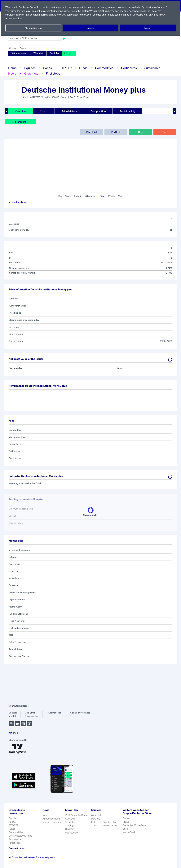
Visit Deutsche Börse (77, 815)
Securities (71, 822)
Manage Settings (33, 28)
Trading (69, 826)
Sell (165, 132)
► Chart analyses (18, 202)
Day (60, 196)
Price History (69, 111)
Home (12, 68)
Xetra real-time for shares (106, 822)
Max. (121, 196)
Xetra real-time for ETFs (105, 826)
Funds (83, 68)
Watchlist (38, 53)
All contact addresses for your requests (32, 857)
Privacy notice (31, 716)
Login (67, 53)
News (12, 73)
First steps (53, 73)
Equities (30, 68)
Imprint (12, 716)
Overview (21, 111)
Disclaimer (30, 713)
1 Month (78, 196)
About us (70, 819)
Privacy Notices (14, 18)
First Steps (15, 843)
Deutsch (24, 48)
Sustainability (127, 111)
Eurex (126, 832)
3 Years (111, 196)
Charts (44, 111)
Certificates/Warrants (20, 836)
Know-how (31, 73)
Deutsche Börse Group (136, 829)
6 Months (90, 196)
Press (126, 825)
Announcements (51, 819)
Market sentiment (52, 822)
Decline (90, 28)
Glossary (70, 829)
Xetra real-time (19, 53)
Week (68, 196)
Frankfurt (20, 122)
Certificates (129, 68)
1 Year (101, 196)
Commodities (104, 68)
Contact (13, 48)
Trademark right (55, 713)
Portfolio (54, 53)
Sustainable (152, 68)
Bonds (47, 68)
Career (127, 822)
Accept (148, 28)
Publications (72, 833)
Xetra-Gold (129, 836)
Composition (98, 111)
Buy (140, 132)
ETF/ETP (65, 68)
